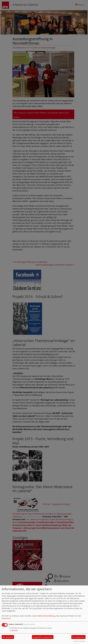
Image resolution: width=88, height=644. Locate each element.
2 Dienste (13, 630)
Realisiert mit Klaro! (79, 641)
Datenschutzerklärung (46, 616)
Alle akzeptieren (78, 637)
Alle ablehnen (8, 637)
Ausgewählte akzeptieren (43, 637)
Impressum (6, 618)
